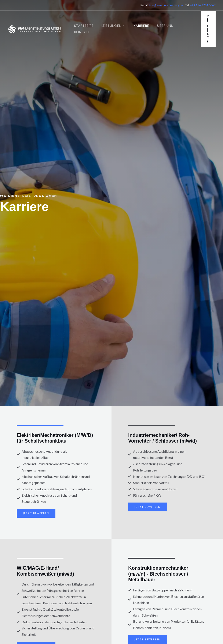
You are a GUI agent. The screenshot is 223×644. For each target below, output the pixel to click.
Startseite (83, 26)
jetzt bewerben (36, 513)
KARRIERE (138, 26)
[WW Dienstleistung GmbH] (34, 28)
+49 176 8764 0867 (203, 5)
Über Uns (160, 26)
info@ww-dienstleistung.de (166, 5)
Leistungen (111, 26)
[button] (121, 26)
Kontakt (81, 32)
